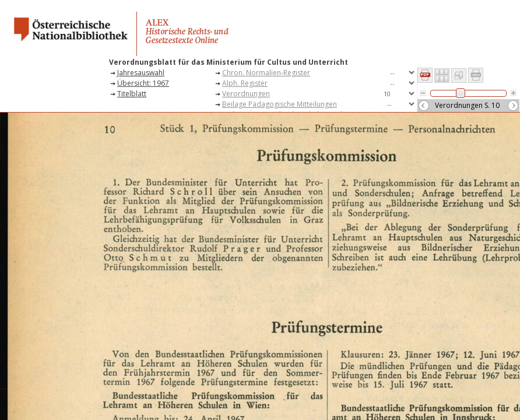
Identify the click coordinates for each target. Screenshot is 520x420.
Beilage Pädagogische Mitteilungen (280, 104)
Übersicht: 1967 (143, 83)
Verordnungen (246, 94)
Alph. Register (245, 83)
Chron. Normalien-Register (266, 73)
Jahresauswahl (141, 73)
